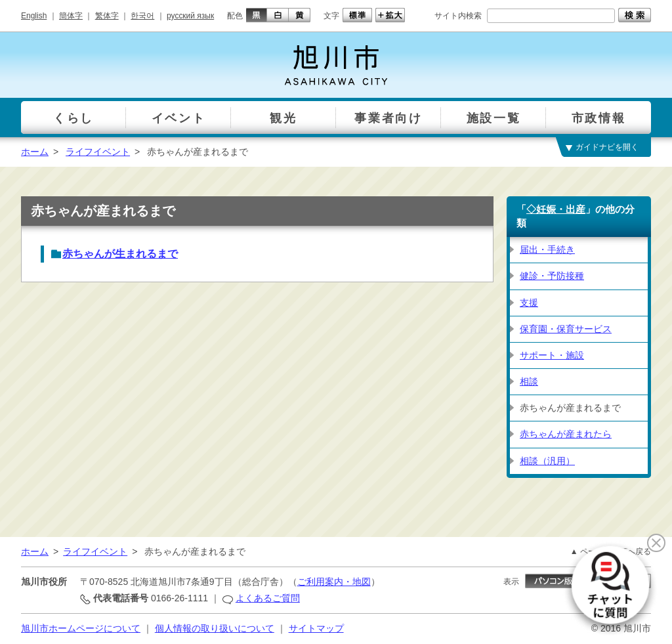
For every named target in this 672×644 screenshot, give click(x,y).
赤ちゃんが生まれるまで (120, 254)
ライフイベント (98, 152)
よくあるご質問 (268, 598)
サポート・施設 (552, 355)
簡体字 (71, 16)
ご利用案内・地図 (334, 582)
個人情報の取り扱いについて (215, 628)
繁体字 (107, 16)
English (34, 16)
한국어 (142, 16)
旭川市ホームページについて (81, 628)
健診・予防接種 (552, 276)
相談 (529, 381)
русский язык (190, 16)
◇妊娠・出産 (556, 209)
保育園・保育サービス (566, 329)
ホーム (35, 152)
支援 (529, 303)
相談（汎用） (547, 461)
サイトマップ (316, 628)
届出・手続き (547, 249)
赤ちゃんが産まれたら (566, 434)
